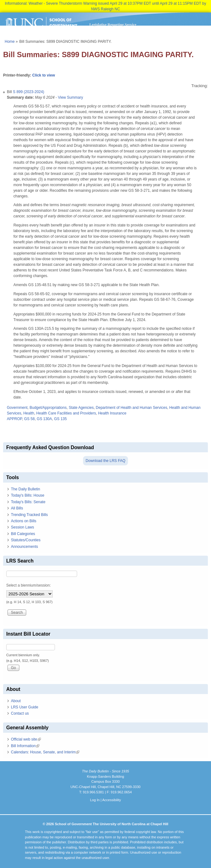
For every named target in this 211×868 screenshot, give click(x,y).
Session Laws (22, 527)
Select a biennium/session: (29, 585)
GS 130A (44, 419)
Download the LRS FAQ (105, 461)
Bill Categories (23, 534)
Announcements (25, 547)
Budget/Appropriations (48, 408)
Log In (95, 800)
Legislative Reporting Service (113, 25)
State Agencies (81, 408)
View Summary (70, 97)
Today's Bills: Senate (28, 502)
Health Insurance (112, 413)
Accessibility (111, 800)
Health (29, 413)
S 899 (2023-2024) (28, 92)
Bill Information (25, 746)
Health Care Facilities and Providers (66, 413)
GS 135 (60, 419)
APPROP (14, 419)
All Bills (17, 508)
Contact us (20, 713)
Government (17, 408)
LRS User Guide (25, 707)
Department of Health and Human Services (132, 408)
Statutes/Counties (26, 540)
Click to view (44, 75)
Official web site (26, 739)
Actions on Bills (24, 521)
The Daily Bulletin (25, 489)
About (16, 701)
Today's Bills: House (28, 495)
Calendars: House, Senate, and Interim (45, 752)
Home (10, 42)
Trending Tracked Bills (29, 515)
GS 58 (29, 419)
